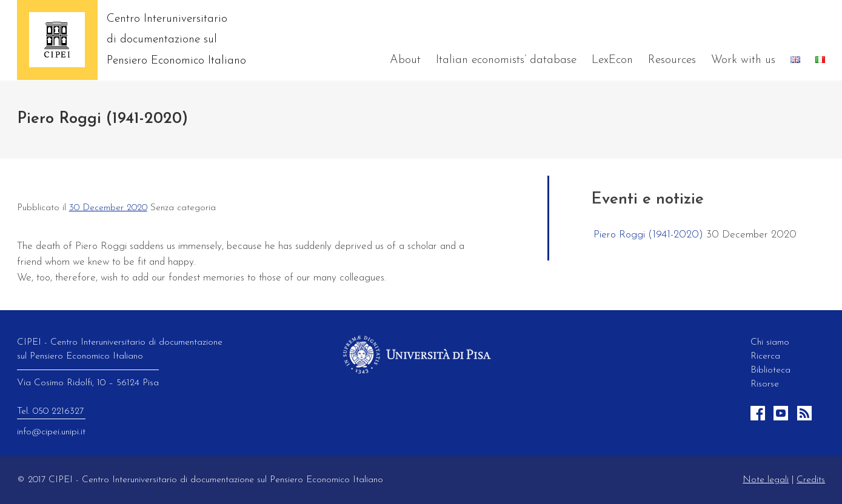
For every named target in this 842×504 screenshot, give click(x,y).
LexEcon (612, 60)
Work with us (743, 60)
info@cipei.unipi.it (51, 432)
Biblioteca (770, 370)
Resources (672, 60)
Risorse (765, 384)
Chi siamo (770, 342)
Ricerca (765, 356)
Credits (811, 480)
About (405, 60)
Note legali (766, 480)
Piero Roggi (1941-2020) (648, 235)
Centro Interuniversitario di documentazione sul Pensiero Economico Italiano (176, 40)
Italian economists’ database (506, 60)
